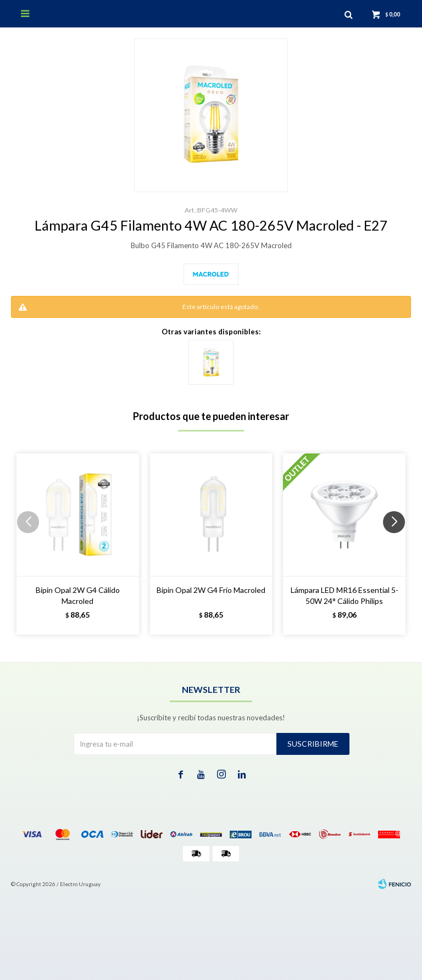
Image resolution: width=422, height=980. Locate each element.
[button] (398, 544)
